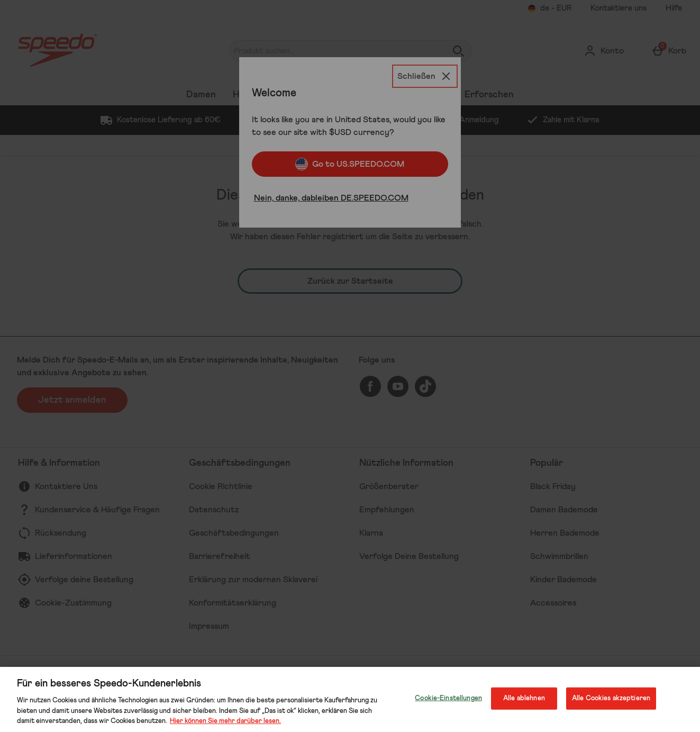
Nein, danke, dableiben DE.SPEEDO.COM (331, 198)
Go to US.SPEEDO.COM (350, 164)
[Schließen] (425, 76)
